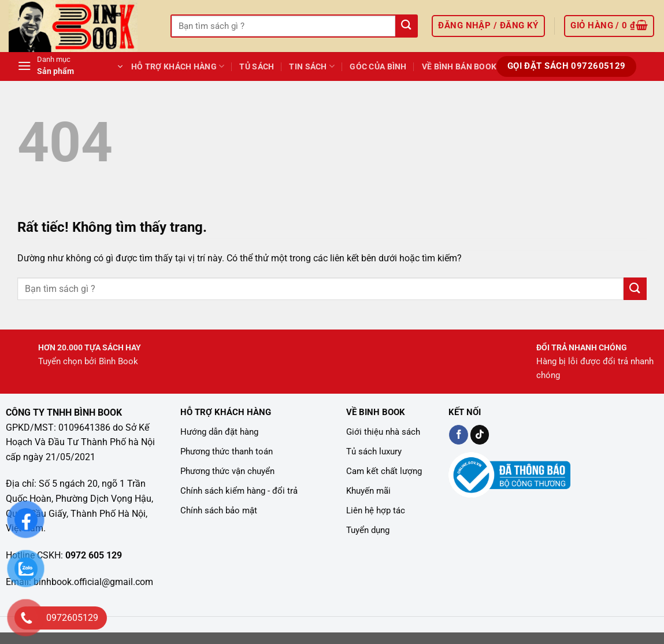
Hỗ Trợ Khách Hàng (178, 66)
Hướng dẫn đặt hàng (219, 432)
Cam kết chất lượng (384, 471)
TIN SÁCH (312, 66)
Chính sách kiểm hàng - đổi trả (239, 491)
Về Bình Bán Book (459, 67)
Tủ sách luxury (374, 451)
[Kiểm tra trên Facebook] (459, 435)
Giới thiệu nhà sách (383, 432)
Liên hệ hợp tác (376, 510)
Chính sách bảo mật (219, 510)
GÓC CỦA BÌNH (378, 67)
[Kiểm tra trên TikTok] (480, 435)
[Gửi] (406, 26)
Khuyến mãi (368, 491)
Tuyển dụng (368, 530)
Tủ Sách (257, 67)
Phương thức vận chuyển (227, 471)
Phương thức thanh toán (227, 451)
